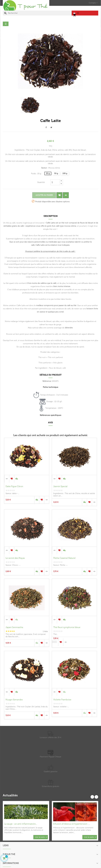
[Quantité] (55, 182)
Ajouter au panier (44, 195)
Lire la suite (40, 837)
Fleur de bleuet (55, 368)
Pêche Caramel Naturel (64, 558)
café (64, 368)
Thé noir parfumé (55, 357)
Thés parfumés (45, 363)
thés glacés (58, 363)
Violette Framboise (62, 700)
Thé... (56, 634)
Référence (47, 381)
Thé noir (42, 357)
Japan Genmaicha (14, 627)
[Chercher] (37, 13)
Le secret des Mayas (15, 558)
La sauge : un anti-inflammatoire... (20, 824)
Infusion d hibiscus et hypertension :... (71, 824)
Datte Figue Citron (14, 486)
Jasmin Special (60, 486)
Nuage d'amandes (14, 700)
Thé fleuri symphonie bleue (67, 627)
